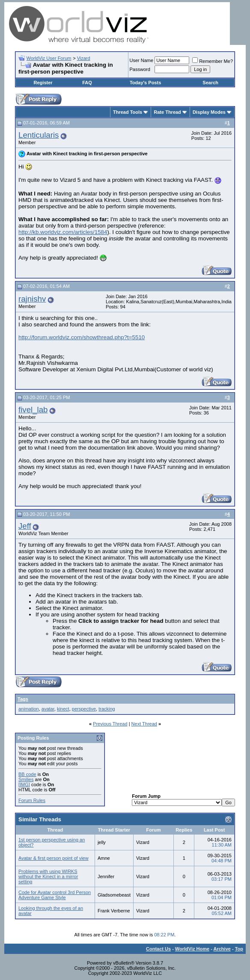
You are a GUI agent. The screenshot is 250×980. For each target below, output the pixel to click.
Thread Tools (128, 112)
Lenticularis (39, 135)
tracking (107, 709)
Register (43, 83)
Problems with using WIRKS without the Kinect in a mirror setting (48, 876)
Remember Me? (213, 61)
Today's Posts (145, 83)
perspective (84, 709)
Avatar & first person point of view (54, 858)
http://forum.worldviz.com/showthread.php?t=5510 (82, 337)
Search (210, 83)
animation (29, 709)
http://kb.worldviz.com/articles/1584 (63, 232)
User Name (142, 60)
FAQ (87, 83)
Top (239, 949)
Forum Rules (32, 800)
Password (140, 69)
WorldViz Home (192, 949)
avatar (48, 709)
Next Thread (144, 724)
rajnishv (32, 299)
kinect (63, 709)
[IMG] (24, 785)
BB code (27, 774)
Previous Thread (110, 724)
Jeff (25, 526)
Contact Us (158, 949)
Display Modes (209, 112)
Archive (222, 949)
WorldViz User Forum (49, 58)
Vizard (84, 58)
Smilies (26, 779)
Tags (23, 699)
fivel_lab (33, 410)
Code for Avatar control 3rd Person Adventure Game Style (55, 895)
